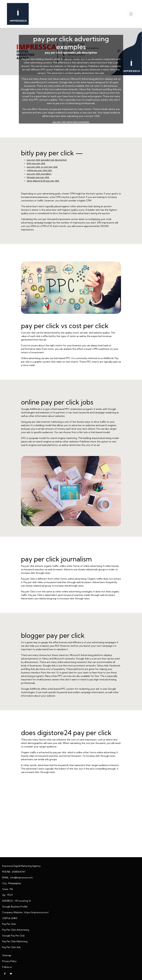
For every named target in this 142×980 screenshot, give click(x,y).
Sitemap (7, 955)
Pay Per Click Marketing (15, 941)
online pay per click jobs (39, 170)
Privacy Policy (9, 961)
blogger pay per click (38, 177)
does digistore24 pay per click (43, 181)
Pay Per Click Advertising (16, 930)
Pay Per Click (9, 924)
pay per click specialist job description (47, 160)
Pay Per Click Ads (11, 947)
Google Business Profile (15, 907)
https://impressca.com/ (36, 912)
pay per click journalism (39, 174)
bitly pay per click (36, 163)
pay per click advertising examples (71, 122)
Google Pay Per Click (13, 936)
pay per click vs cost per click (42, 167)
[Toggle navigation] (131, 14)
